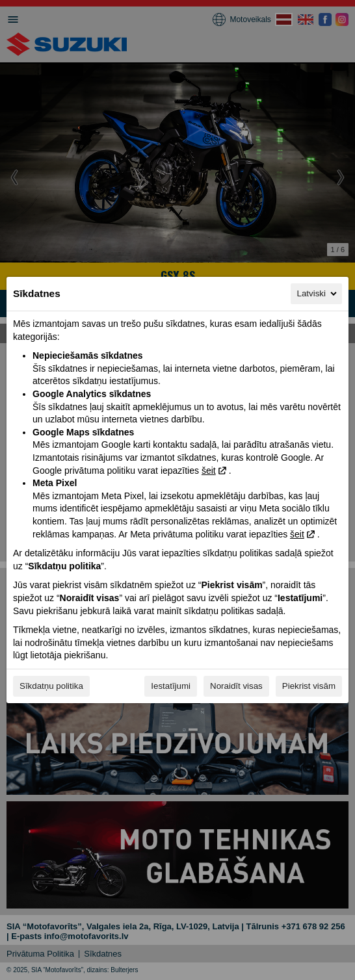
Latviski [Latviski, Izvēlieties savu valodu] (318, 294)
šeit (209, 471)
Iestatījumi (171, 686)
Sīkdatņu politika (51, 686)
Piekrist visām (309, 686)
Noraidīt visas (236, 686)
